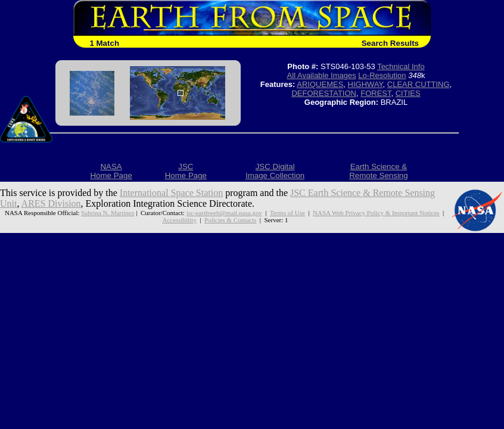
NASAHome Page (111, 171)
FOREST (376, 93)
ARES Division (51, 203)
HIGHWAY (365, 84)
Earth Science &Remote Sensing (379, 171)
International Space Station (171, 193)
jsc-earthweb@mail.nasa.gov (224, 213)
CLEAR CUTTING (419, 84)
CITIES (408, 93)
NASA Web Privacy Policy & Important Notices (376, 213)
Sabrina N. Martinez (108, 213)
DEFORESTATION (324, 93)
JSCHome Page (186, 171)
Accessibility (180, 220)
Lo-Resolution (382, 75)
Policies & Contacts (230, 220)
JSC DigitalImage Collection (275, 171)
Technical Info (401, 66)
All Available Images (322, 75)
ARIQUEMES (320, 84)
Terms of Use (287, 213)
